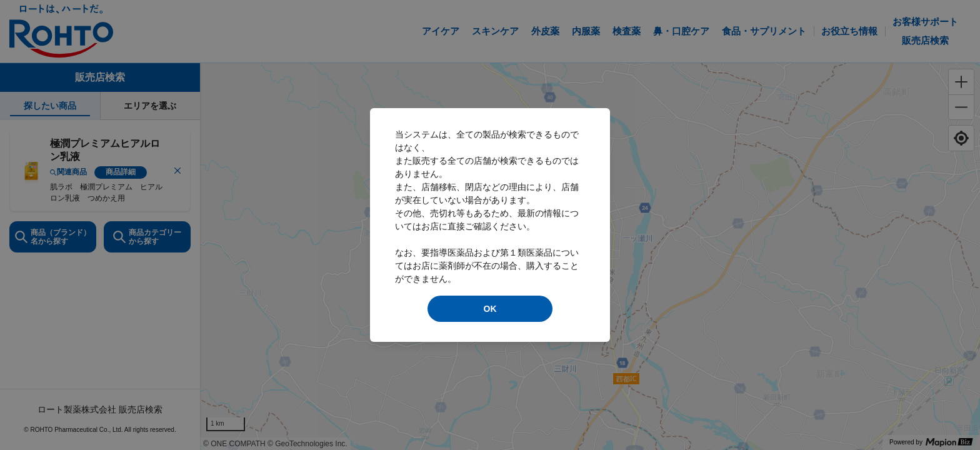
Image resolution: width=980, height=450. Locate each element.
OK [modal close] (490, 309)
